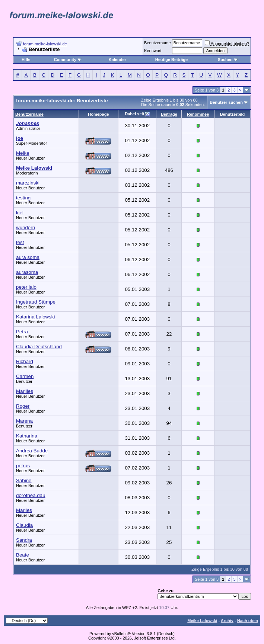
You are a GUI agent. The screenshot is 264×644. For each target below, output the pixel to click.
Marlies (24, 510)
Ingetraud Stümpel (36, 302)
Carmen (25, 376)
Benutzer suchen (226, 102)
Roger (23, 406)
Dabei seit (134, 114)
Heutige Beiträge (171, 60)
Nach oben (248, 621)
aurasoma (27, 272)
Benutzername (158, 43)
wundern (26, 228)
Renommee (198, 114)
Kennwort (153, 51)
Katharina (27, 436)
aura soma (28, 257)
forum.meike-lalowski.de (45, 44)
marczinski (28, 183)
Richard (25, 361)
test (20, 242)
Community (68, 60)
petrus (23, 466)
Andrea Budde (32, 451)
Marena (24, 421)
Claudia (24, 525)
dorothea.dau (31, 495)
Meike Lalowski (202, 621)
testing (23, 198)
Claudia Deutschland (39, 347)
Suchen (228, 60)
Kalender (117, 60)
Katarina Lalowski (35, 317)
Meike (23, 153)
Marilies (25, 391)
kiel (20, 213)
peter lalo (26, 287)
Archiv (227, 621)
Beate (23, 555)
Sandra (24, 540)
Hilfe (26, 60)
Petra (22, 332)
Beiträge (169, 114)
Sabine (24, 480)
